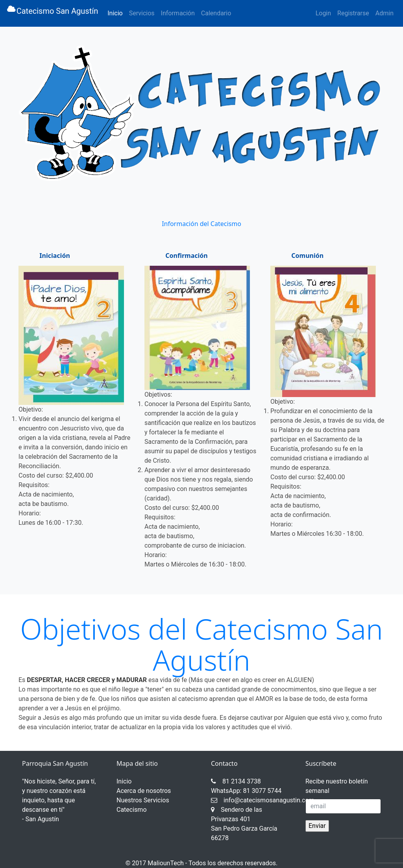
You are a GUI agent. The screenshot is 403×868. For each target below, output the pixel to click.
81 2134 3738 (236, 781)
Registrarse (353, 13)
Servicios (142, 13)
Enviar (317, 826)
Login (323, 13)
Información (178, 13)
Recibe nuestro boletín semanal (337, 786)
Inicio (116, 13)
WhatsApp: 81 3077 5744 (246, 791)
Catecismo (132, 810)
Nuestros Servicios (143, 800)
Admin (385, 13)
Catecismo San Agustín (52, 13)
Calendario (216, 13)
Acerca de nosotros (144, 791)
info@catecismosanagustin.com (263, 800)
